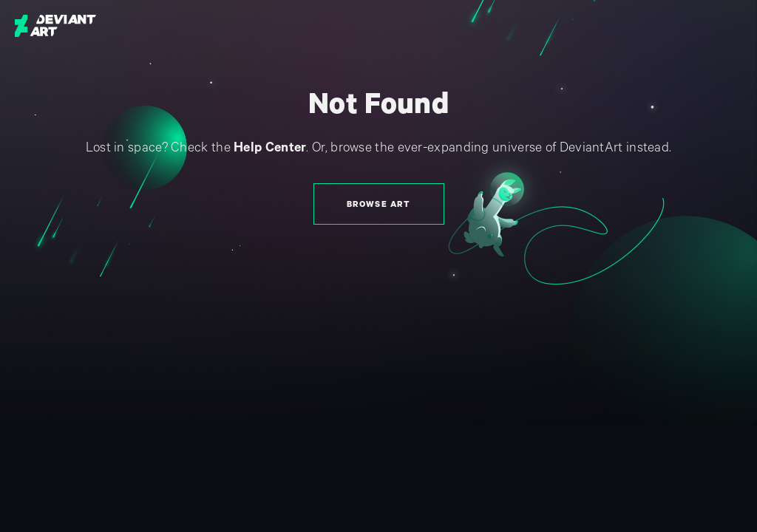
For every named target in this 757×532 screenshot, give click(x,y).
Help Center (270, 148)
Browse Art (378, 204)
